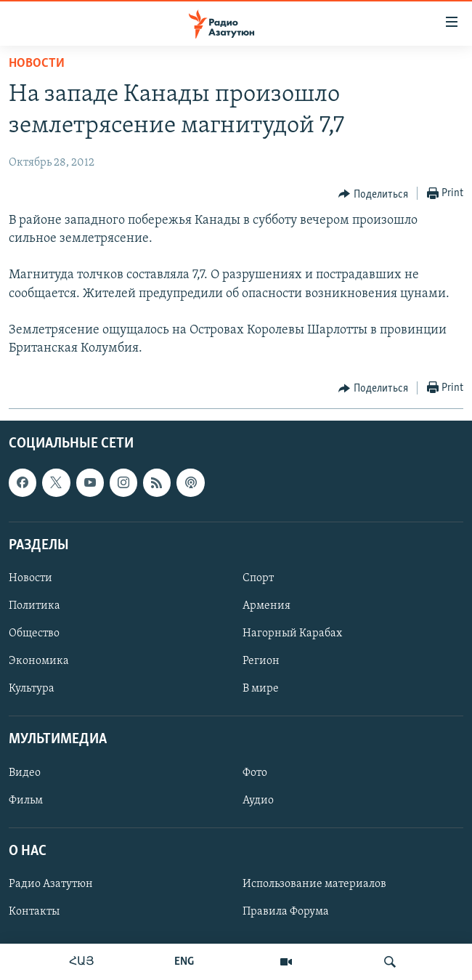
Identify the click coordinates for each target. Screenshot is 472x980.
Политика (34, 606)
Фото (255, 773)
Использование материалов (314, 884)
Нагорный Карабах (292, 634)
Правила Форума (286, 912)
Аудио (258, 801)
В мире (261, 689)
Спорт (258, 578)
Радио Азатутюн (51, 884)
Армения (266, 606)
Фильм (26, 801)
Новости (37, 64)
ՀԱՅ (82, 962)
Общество (34, 634)
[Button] (373, 194)
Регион (261, 662)
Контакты (34, 912)
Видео (25, 773)
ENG (184, 962)
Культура (32, 689)
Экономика (39, 662)
